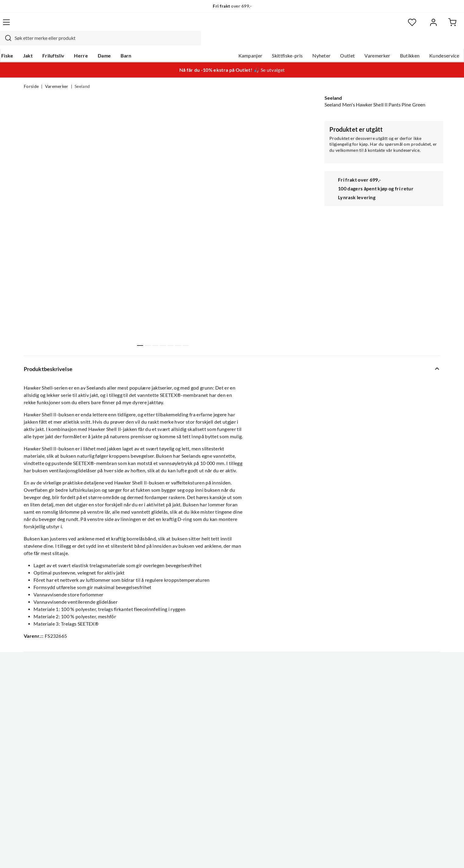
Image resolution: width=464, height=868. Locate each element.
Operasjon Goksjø (217, 755)
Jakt (50, 43)
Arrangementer (214, 745)
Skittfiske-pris (264, 43)
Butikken (386, 43)
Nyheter (298, 43)
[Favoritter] (381, 26)
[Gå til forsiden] (53, 26)
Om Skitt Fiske (213, 716)
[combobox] (225, 26)
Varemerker (353, 43)
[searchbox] (231, 26)
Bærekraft (208, 765)
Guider (31, 726)
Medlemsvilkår (213, 794)
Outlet (324, 43)
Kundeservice (420, 43)
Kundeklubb (211, 784)
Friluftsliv (76, 43)
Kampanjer (227, 43)
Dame (127, 43)
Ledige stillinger (214, 726)
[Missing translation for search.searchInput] (131, 26)
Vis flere (163, 357)
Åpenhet (207, 774)
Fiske (30, 43)
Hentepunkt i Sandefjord (51, 735)
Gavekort (121, 726)
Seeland (82, 75)
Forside (31, 75)
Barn (148, 43)
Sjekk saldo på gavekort (49, 745)
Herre (104, 43)
